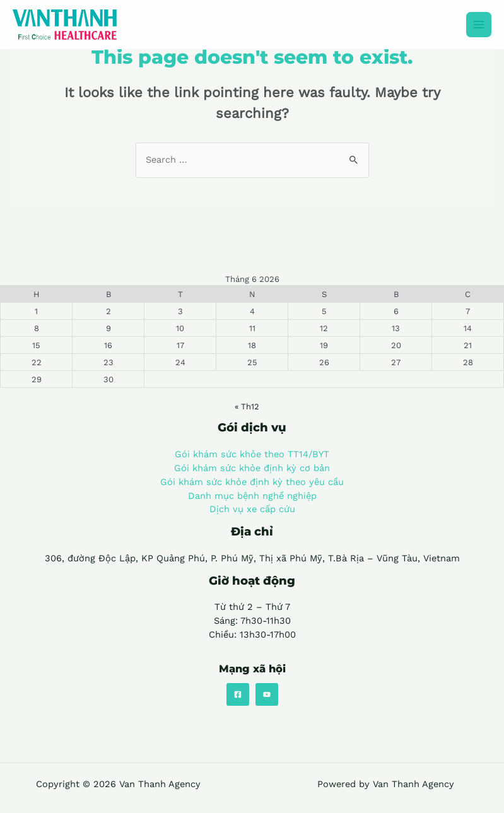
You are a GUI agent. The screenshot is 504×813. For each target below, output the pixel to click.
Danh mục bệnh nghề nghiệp (252, 496)
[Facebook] (238, 694)
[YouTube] (267, 694)
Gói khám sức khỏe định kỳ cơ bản (252, 468)
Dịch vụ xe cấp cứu (252, 509)
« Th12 (247, 407)
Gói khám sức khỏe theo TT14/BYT (252, 454)
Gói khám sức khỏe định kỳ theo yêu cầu (252, 482)
